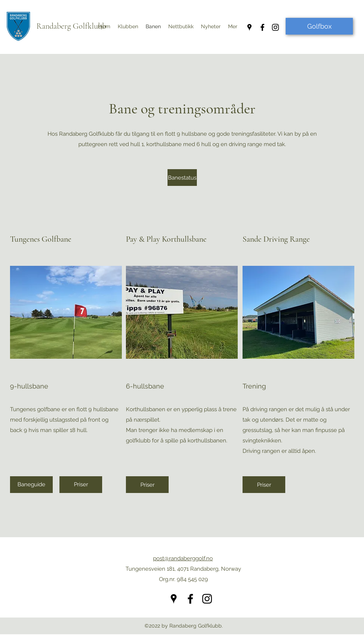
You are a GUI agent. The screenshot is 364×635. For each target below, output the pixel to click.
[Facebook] (262, 27)
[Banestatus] (182, 178)
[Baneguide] (31, 485)
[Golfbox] (319, 26)
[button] (211, 26)
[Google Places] (249, 27)
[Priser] (81, 485)
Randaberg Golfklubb (71, 26)
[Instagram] (275, 27)
